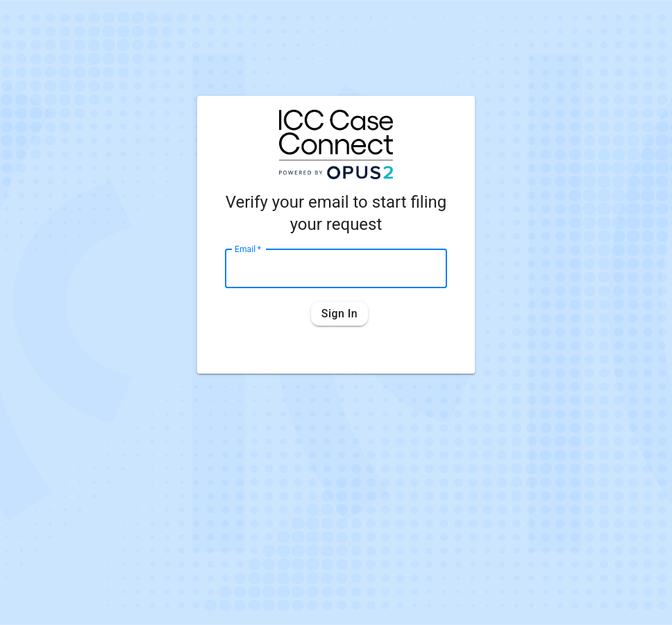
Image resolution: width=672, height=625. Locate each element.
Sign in (339, 314)
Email (248, 249)
